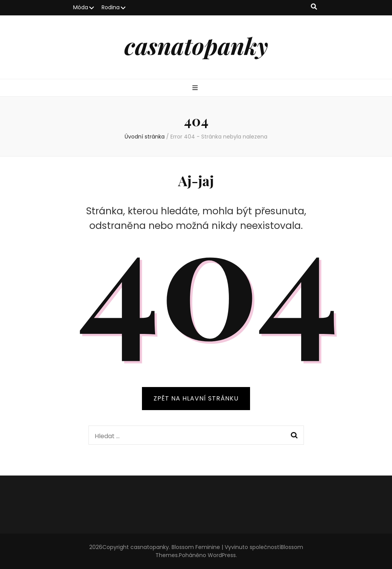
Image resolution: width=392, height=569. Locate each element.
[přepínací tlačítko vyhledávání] (314, 7)
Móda (81, 7)
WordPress (222, 555)
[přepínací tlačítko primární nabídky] (196, 88)
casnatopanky (196, 45)
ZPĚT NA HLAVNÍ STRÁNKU (196, 398)
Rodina (111, 7)
